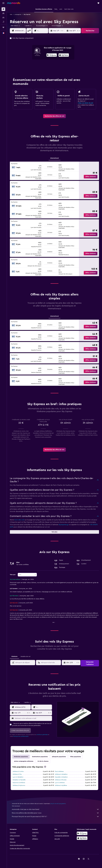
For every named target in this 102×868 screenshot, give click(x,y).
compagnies (18, 14)
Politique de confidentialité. (21, 736)
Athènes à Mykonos (19, 785)
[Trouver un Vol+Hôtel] (3, 22)
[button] (3, 3)
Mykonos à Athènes (19, 783)
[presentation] (64, 55)
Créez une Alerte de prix (85, 103)
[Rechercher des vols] (3, 9)
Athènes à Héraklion (61, 774)
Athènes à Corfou (18, 772)
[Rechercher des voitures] (3, 18)
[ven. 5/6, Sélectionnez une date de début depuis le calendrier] (71, 663)
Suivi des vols (19, 520)
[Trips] (3, 27)
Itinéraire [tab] (14, 657)
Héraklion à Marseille (19, 780)
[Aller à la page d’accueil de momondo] (14, 3)
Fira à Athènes (59, 772)
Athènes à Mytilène (61, 785)
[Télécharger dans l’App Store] (64, 55)
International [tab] (54, 158)
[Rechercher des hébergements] (3, 13)
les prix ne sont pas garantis (58, 804)
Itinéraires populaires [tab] (21, 757)
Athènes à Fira (17, 774)
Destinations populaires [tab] (40, 757)
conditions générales (42, 735)
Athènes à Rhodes (61, 780)
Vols (11, 14)
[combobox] (42, 26)
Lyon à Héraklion (18, 777)
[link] (54, 116)
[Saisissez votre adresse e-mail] (33, 718)
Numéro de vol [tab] (25, 657)
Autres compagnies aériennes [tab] (24, 761)
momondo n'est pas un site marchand (55, 809)
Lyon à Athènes (60, 783)
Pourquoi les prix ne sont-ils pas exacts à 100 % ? (55, 817)
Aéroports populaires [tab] (59, 757)
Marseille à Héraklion (61, 777)
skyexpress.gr (64, 525)
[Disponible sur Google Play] (52, 55)
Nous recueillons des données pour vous (55, 813)
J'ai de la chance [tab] (43, 761)
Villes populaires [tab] (75, 757)
